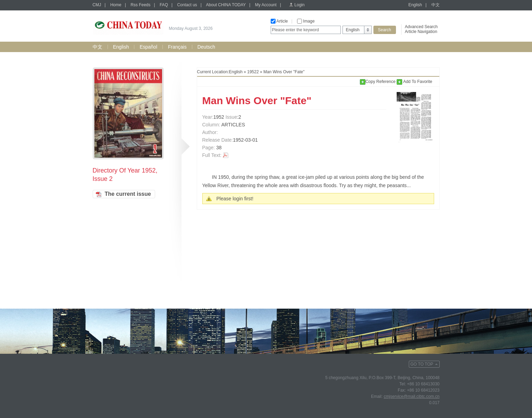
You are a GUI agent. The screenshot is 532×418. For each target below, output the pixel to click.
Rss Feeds (140, 5)
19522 (253, 72)
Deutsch (206, 47)
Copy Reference (378, 82)
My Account (266, 5)
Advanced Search (421, 27)
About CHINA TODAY (226, 5)
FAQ (164, 5)
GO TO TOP (422, 364)
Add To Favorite (415, 82)
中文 (436, 5)
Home (116, 5)
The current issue (128, 194)
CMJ (97, 5)
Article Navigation (421, 32)
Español (148, 47)
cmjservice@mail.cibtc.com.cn (412, 396)
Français (177, 47)
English (415, 5)
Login (299, 5)
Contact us (187, 5)
